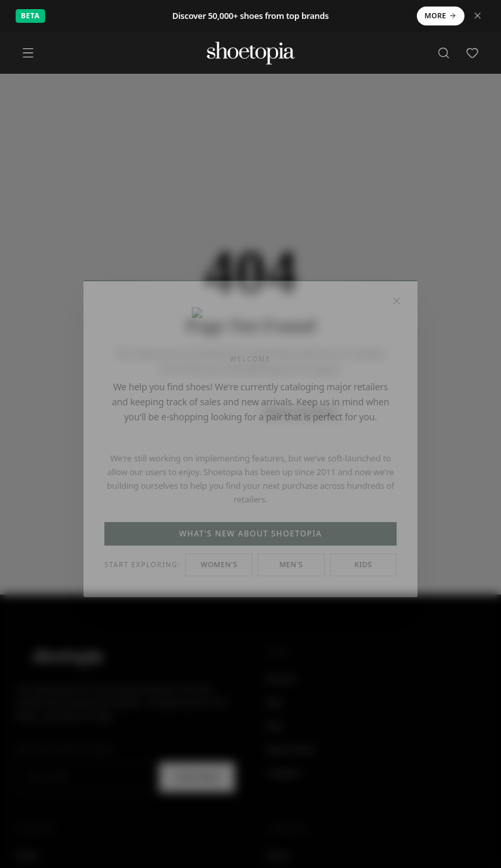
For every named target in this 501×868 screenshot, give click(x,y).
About (278, 856)
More (441, 15)
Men (275, 702)
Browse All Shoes (300, 412)
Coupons (283, 773)
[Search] (444, 53)
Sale (274, 726)
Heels (26, 856)
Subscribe (197, 777)
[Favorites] (472, 53)
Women (281, 679)
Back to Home (193, 411)
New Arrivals (291, 749)
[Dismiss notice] (478, 16)
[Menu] (28, 53)
